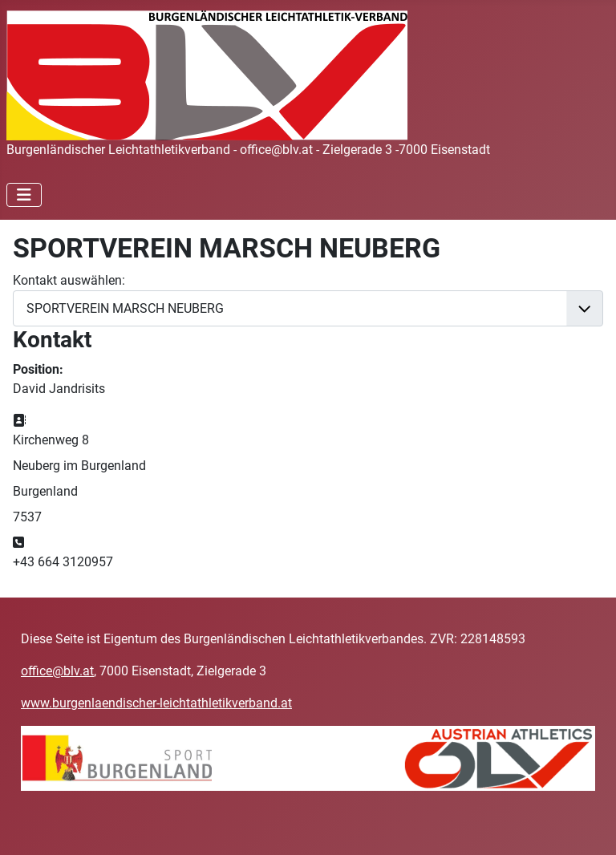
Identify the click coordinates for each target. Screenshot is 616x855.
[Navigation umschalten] (24, 195)
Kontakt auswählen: (69, 280)
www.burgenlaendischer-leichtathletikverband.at (156, 703)
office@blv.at (57, 671)
